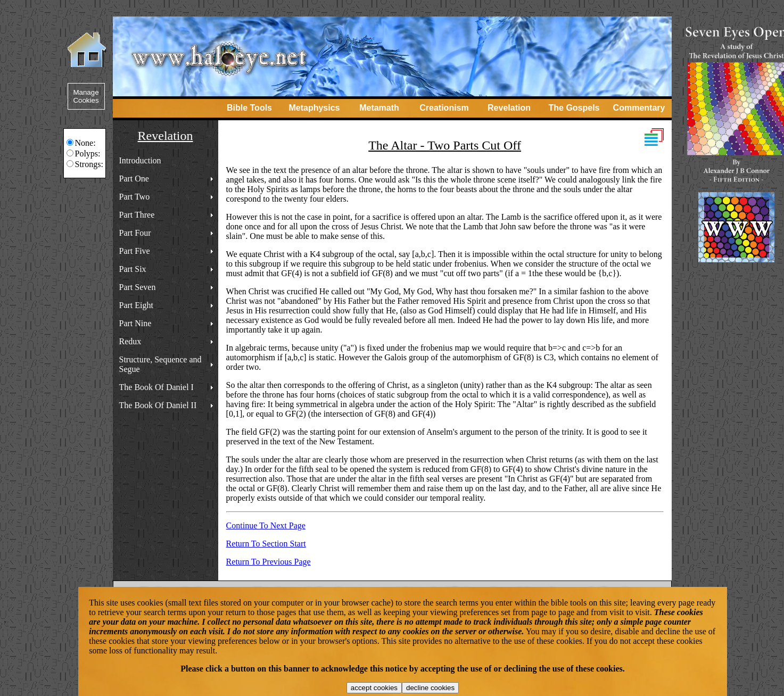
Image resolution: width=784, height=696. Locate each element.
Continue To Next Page (266, 525)
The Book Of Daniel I (156, 387)
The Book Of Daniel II (158, 405)
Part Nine (135, 323)
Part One (134, 179)
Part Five (135, 251)
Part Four (135, 233)
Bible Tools (249, 108)
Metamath (379, 108)
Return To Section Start (266, 544)
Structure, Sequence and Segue (160, 364)
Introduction (140, 160)
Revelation (509, 108)
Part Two (135, 197)
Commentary (639, 108)
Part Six (133, 269)
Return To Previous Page (269, 562)
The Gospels (574, 108)
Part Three (137, 215)
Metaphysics (314, 108)
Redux (130, 341)
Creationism (444, 108)
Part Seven (138, 287)
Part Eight (136, 305)
